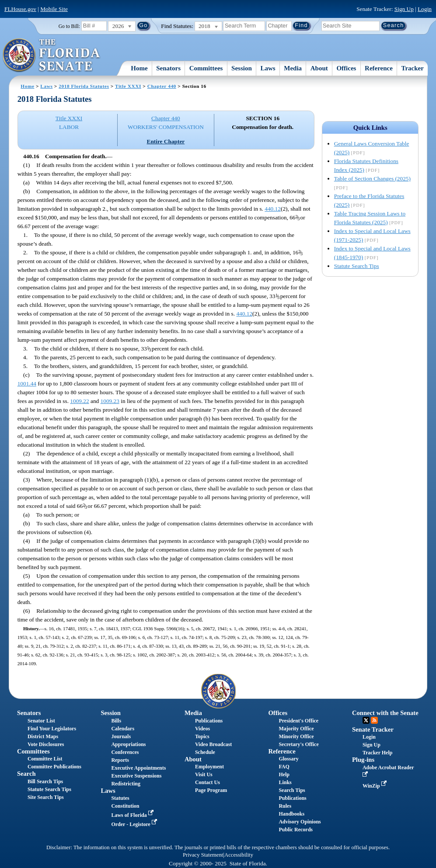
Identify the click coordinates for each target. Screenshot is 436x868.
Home (139, 68)
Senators (168, 68)
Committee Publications (54, 767)
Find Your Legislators (52, 729)
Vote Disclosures (46, 744)
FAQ (284, 767)
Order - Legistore (135, 824)
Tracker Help (378, 753)
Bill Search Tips (45, 781)
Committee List (45, 759)
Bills (116, 721)
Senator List (41, 721)
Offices (346, 68)
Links (285, 782)
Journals (121, 736)
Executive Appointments (138, 768)
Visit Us (204, 774)
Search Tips (292, 790)
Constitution (125, 806)
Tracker (413, 68)
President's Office (298, 721)
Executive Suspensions (136, 776)
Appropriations (128, 744)
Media (293, 68)
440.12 (273, 209)
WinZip (375, 786)
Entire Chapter (166, 141)
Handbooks (291, 814)
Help (284, 774)
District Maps (43, 736)
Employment (209, 767)
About (319, 68)
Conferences (125, 752)
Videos (202, 729)
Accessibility (239, 855)
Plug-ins (363, 760)
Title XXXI (128, 86)
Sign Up (404, 9)
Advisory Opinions (300, 822)
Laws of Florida (133, 815)
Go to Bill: (69, 26)
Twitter (366, 720)
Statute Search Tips (357, 266)
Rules (285, 806)
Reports (120, 760)
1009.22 (79, 401)
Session (242, 68)
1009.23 (110, 401)
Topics (202, 736)
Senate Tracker (373, 729)
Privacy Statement (203, 855)
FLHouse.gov (20, 9)
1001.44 (27, 384)
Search (26, 774)
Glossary (288, 759)
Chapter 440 (162, 86)
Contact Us (208, 782)
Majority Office (296, 729)
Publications (209, 721)
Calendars (123, 729)
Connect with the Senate (385, 713)
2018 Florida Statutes (84, 86)
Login (425, 9)
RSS (374, 720)
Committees (206, 68)
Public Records (296, 830)
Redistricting (126, 784)
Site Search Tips (46, 797)
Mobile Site (54, 9)
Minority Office (296, 736)
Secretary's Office (298, 744)
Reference (379, 68)
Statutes (120, 798)
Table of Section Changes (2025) (372, 179)
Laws (268, 68)
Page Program (211, 790)
